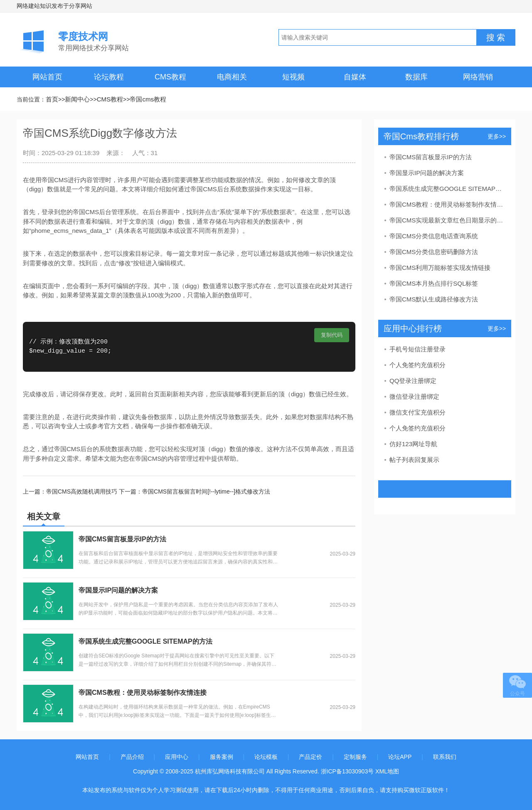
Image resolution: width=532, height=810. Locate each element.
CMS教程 (170, 77)
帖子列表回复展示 (414, 460)
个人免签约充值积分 (417, 365)
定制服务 (355, 757)
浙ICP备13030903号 (347, 771)
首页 (52, 99)
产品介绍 (132, 757)
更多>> (497, 136)
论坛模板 (266, 757)
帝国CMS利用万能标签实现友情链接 (440, 268)
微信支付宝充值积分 (417, 412)
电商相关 (232, 77)
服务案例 (222, 757)
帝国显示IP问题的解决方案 (118, 590)
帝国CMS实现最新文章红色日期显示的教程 (447, 220)
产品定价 (310, 757)
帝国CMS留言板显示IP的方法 (122, 539)
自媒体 (355, 77)
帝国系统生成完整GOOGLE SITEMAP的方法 (145, 641)
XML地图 (387, 771)
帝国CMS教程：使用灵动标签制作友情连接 (143, 693)
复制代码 (332, 335)
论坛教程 (109, 77)
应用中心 (177, 757)
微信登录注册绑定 (414, 396)
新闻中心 (77, 99)
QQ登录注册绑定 (413, 381)
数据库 (416, 77)
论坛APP (400, 757)
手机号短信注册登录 (417, 349)
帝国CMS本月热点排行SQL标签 (434, 283)
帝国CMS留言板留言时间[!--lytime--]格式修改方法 (206, 491)
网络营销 (478, 77)
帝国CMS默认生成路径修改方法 (434, 299)
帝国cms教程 (148, 99)
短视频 (293, 77)
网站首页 (47, 77)
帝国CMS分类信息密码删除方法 (434, 252)
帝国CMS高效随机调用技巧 (82, 491)
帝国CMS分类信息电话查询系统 (434, 236)
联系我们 (445, 757)
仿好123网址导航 (413, 444)
